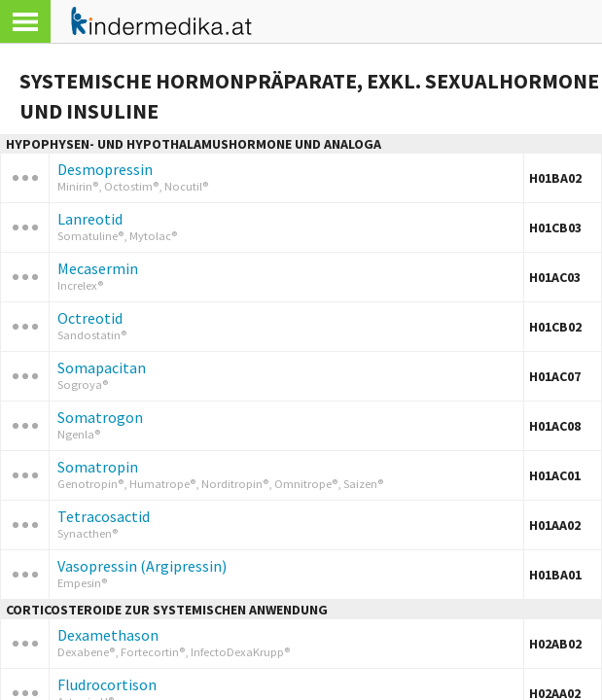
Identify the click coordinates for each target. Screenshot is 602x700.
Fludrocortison (107, 684)
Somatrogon (100, 417)
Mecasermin (98, 268)
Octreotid (90, 318)
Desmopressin (105, 169)
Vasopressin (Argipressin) (142, 566)
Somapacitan (102, 367)
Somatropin (98, 467)
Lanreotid (90, 219)
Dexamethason (108, 635)
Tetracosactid (104, 516)
